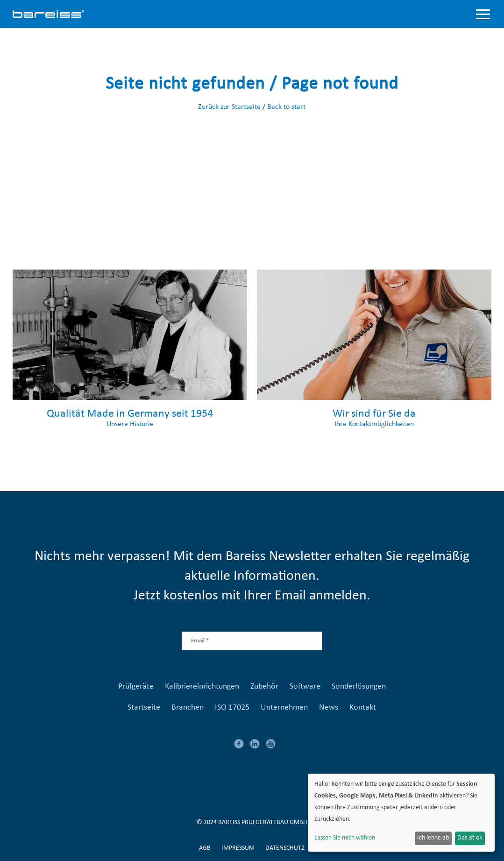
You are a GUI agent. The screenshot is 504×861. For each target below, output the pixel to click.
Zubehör (264, 687)
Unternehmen (284, 708)
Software (305, 687)
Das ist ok (470, 838)
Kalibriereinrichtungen (202, 687)
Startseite (144, 708)
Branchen (188, 708)
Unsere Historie (130, 424)
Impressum (238, 848)
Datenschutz (285, 848)
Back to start (286, 107)
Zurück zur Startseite (229, 107)
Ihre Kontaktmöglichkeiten (374, 424)
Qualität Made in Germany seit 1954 (130, 414)
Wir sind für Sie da (374, 414)
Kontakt (363, 708)
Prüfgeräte (136, 687)
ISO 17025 (232, 708)
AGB (205, 848)
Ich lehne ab (433, 838)
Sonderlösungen (359, 687)
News (329, 708)
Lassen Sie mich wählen (345, 838)
